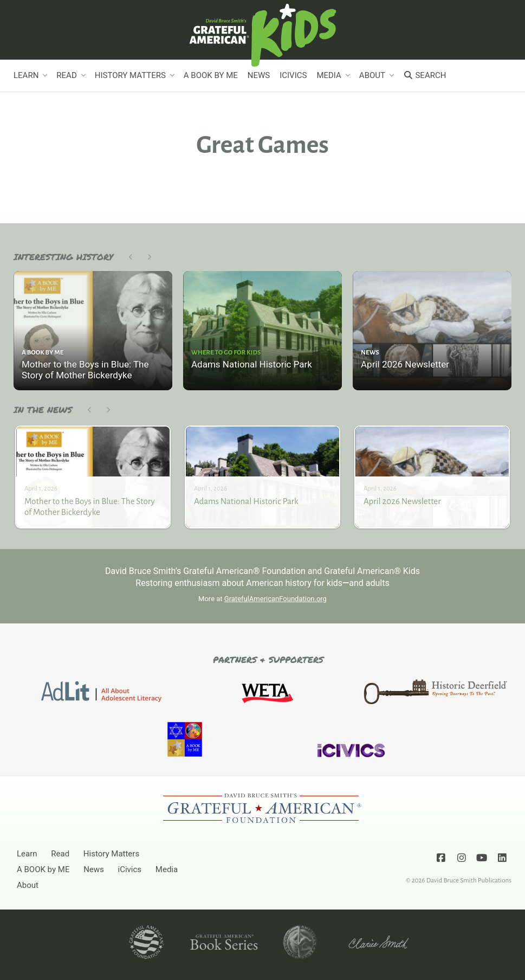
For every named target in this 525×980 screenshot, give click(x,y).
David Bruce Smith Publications (469, 881)
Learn (26, 75)
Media (329, 75)
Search (424, 75)
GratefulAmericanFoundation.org (276, 599)
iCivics (293, 75)
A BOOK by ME (211, 75)
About (372, 75)
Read (66, 75)
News (259, 75)
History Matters (130, 75)
